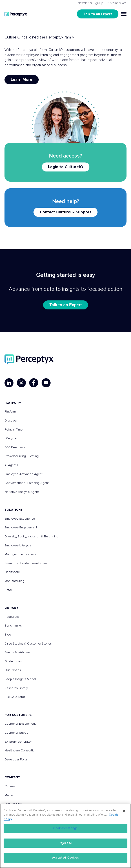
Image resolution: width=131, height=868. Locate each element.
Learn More (22, 80)
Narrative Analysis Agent (22, 492)
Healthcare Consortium (21, 751)
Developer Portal (16, 760)
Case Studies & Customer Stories (28, 644)
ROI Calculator (15, 697)
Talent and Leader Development (27, 563)
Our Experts (13, 670)
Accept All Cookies (65, 858)
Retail (8, 590)
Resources (12, 617)
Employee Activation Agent (23, 474)
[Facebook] (34, 383)
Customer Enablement (20, 724)
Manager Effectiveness (20, 554)
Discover (11, 421)
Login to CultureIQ (66, 167)
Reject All (65, 843)
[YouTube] (46, 383)
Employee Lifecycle (18, 546)
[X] (21, 383)
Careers (10, 786)
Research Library (16, 688)
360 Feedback (15, 447)
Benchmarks (13, 626)
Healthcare (12, 572)
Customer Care (117, 3)
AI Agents (11, 465)
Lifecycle (10, 438)
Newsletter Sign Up (90, 3)
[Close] (124, 811)
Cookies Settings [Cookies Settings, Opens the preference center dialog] (65, 828)
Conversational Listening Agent (27, 483)
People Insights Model (20, 679)
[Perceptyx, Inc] (29, 360)
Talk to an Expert (98, 14)
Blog (8, 635)
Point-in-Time (13, 430)
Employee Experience (20, 519)
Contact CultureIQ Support (65, 212)
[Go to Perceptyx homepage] (16, 14)
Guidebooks (13, 661)
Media (9, 795)
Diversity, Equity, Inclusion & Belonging (31, 537)
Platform (10, 412)
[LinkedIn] (9, 383)
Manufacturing (14, 581)
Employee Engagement (21, 528)
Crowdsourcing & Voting (22, 456)
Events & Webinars (18, 652)
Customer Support (17, 733)
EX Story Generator (18, 742)
